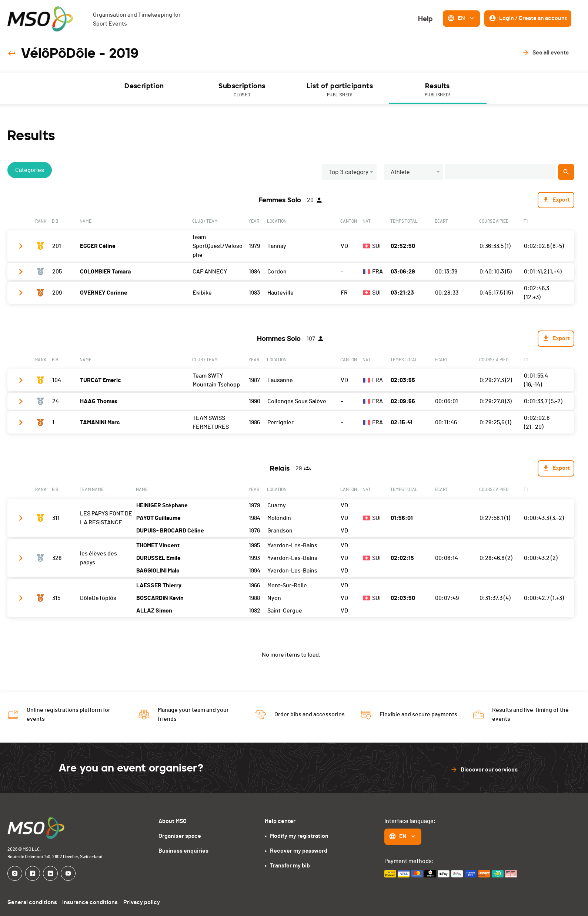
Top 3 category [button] (348, 172)
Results (438, 90)
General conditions (32, 902)
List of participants (340, 90)
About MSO (173, 821)
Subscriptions (242, 90)
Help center (280, 821)
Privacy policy (143, 902)
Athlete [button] (400, 172)
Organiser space (180, 836)
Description (144, 86)
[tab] (144, 89)
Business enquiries (183, 851)
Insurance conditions (91, 902)
